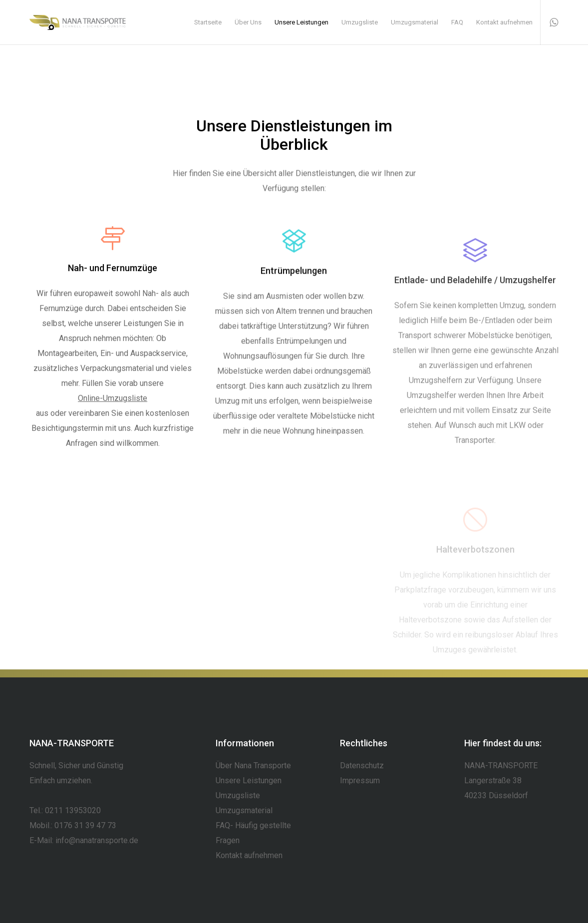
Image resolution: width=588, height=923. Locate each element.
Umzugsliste (238, 795)
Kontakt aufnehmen (249, 855)
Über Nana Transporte (253, 766)
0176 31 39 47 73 (85, 825)
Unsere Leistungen (249, 780)
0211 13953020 (73, 810)
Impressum (360, 780)
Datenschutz (362, 766)
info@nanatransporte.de (97, 840)
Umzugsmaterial (244, 810)
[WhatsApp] (550, 22)
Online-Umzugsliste (113, 401)
